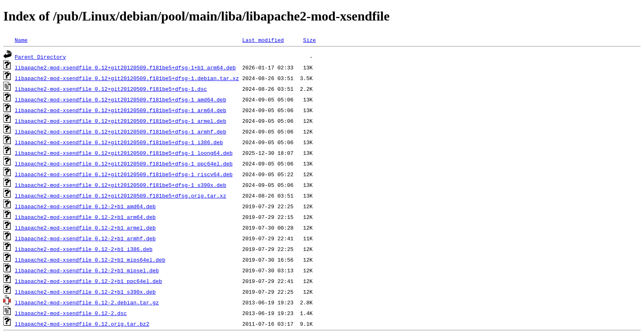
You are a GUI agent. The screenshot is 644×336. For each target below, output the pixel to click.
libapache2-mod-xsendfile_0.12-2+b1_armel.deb (85, 228)
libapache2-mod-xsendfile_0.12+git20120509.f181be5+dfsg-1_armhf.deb (121, 131)
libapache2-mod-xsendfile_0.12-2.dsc (71, 313)
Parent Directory (40, 57)
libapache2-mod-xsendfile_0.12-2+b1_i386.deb (84, 249)
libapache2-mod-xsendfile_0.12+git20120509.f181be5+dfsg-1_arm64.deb (121, 110)
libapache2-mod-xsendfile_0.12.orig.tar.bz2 (82, 324)
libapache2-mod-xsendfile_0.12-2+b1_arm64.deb (85, 217)
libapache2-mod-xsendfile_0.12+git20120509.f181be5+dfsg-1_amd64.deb (121, 99)
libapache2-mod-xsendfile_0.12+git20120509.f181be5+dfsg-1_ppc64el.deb (124, 163)
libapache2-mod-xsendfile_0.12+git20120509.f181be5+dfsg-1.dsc (111, 89)
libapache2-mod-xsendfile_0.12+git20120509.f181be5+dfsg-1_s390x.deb (121, 185)
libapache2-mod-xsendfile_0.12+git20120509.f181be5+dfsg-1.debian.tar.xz (127, 78)
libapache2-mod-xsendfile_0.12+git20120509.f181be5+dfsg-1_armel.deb (121, 121)
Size (309, 40)
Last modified (263, 40)
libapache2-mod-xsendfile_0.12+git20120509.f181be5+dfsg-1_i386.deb (119, 142)
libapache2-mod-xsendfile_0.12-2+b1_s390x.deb (85, 292)
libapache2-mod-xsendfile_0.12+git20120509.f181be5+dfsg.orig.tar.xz (121, 196)
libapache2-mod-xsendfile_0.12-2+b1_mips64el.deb (90, 260)
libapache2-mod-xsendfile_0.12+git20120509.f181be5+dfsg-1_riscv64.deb (124, 174)
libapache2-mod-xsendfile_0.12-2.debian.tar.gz (87, 302)
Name (21, 40)
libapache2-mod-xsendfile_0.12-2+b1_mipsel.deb (87, 270)
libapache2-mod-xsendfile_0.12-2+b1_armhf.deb (85, 238)
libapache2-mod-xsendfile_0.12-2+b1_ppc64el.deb (89, 281)
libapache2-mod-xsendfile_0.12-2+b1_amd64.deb (85, 206)
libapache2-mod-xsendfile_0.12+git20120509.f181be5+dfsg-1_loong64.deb (124, 153)
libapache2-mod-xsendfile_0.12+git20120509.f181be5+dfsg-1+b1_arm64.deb (125, 67)
